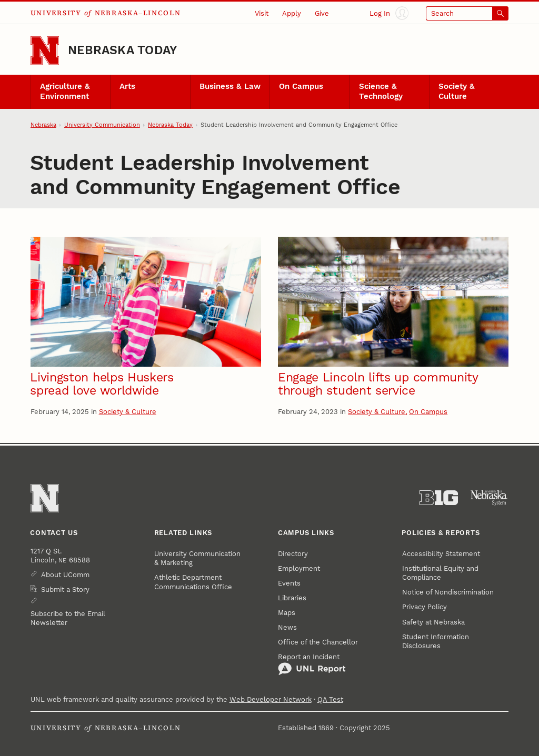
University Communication (102, 125)
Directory (293, 554)
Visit (262, 13)
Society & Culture (457, 92)
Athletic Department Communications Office (193, 582)
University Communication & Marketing (197, 558)
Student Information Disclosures (436, 641)
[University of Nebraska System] (489, 498)
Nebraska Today (122, 50)
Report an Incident (312, 664)
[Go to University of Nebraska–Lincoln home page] (45, 51)
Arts (127, 87)
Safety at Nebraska (433, 622)
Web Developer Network (271, 699)
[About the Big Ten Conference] (439, 498)
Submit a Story (65, 589)
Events (289, 583)
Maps (287, 613)
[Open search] (467, 13)
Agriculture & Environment (65, 92)
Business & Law (230, 87)
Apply (292, 13)
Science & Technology (381, 92)
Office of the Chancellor (318, 642)
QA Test (330, 699)
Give (322, 13)
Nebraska (43, 125)
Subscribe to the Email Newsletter (68, 618)
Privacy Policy (425, 607)
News (287, 627)
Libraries (292, 598)
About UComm (65, 575)
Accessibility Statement (441, 554)
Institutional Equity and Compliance (440, 573)
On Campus (301, 87)
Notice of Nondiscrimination (448, 592)
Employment (299, 568)
